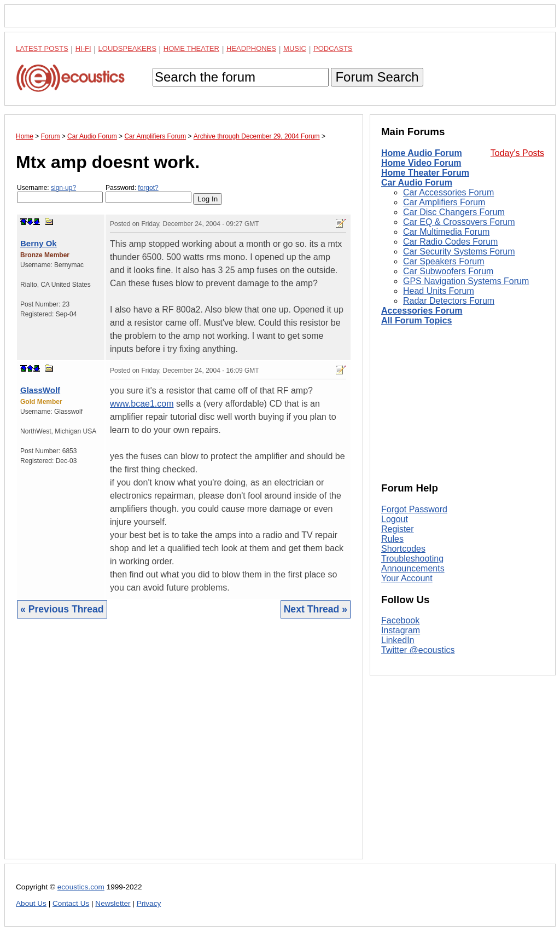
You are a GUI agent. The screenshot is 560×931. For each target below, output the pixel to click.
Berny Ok (39, 243)
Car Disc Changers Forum (454, 212)
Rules (392, 539)
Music (295, 48)
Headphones (251, 48)
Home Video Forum (421, 163)
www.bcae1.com (142, 404)
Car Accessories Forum (448, 192)
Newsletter (113, 903)
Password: (148, 193)
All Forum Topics (416, 320)
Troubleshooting (412, 559)
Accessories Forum (422, 311)
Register (398, 529)
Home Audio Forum (422, 153)
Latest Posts (42, 48)
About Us (31, 903)
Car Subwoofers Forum (448, 271)
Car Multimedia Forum (446, 232)
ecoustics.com (81, 887)
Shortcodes (403, 549)
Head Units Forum (439, 291)
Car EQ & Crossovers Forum (459, 222)
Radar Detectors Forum (449, 301)
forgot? (148, 188)
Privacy (149, 903)
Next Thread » (316, 609)
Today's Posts (517, 153)
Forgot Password (414, 509)
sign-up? (63, 188)
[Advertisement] (184, 747)
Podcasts (333, 48)
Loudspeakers (127, 48)
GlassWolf (40, 390)
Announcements (413, 568)
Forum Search (377, 77)
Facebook (400, 620)
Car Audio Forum (417, 183)
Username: (60, 193)
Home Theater (191, 48)
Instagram (401, 630)
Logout (395, 519)
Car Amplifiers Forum (444, 202)
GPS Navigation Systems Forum (466, 281)
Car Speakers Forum (444, 261)
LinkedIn (398, 640)
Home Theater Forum (425, 173)
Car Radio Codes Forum (450, 242)
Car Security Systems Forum (459, 251)
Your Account (407, 578)
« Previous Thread (62, 609)
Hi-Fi (83, 48)
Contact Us (71, 903)
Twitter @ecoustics (418, 650)
